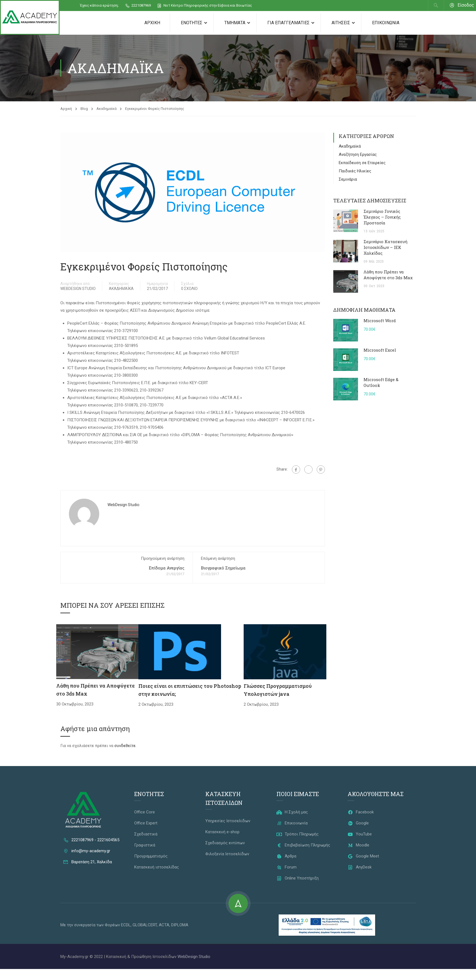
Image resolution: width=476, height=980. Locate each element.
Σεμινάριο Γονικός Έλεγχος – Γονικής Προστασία (382, 217)
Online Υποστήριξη (298, 878)
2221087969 (138, 6)
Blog (84, 109)
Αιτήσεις (341, 23)
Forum (287, 867)
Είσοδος (462, 5)
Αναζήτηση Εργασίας (358, 155)
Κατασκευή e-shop (222, 832)
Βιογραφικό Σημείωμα (223, 568)
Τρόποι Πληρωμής (298, 834)
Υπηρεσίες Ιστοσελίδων (228, 821)
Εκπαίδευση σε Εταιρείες (362, 163)
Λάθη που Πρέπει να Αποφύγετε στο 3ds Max (388, 275)
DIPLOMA (180, 925)
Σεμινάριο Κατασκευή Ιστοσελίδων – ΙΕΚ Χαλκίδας (385, 248)
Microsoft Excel (380, 350)
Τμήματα (235, 23)
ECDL (126, 925)
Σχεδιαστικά (146, 834)
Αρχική (152, 23)
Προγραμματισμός (151, 856)
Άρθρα (286, 856)
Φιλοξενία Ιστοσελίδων (227, 854)
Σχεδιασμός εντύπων (225, 843)
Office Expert (146, 823)
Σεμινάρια (348, 180)
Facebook (361, 812)
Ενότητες (192, 23)
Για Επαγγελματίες (288, 23)
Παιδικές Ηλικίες (355, 171)
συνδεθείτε (125, 746)
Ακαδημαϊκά (107, 109)
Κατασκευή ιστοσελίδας (157, 867)
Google (358, 823)
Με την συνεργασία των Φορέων (91, 925)
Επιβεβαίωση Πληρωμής (303, 845)
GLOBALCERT (145, 925)
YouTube (360, 834)
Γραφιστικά (145, 845)
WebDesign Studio (78, 289)
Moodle (358, 845)
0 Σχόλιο (189, 289)
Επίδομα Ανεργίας (167, 568)
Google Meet (363, 856)
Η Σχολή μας (292, 812)
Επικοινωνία (386, 23)
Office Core (145, 812)
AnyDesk (360, 867)
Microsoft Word (380, 321)
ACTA (164, 925)
